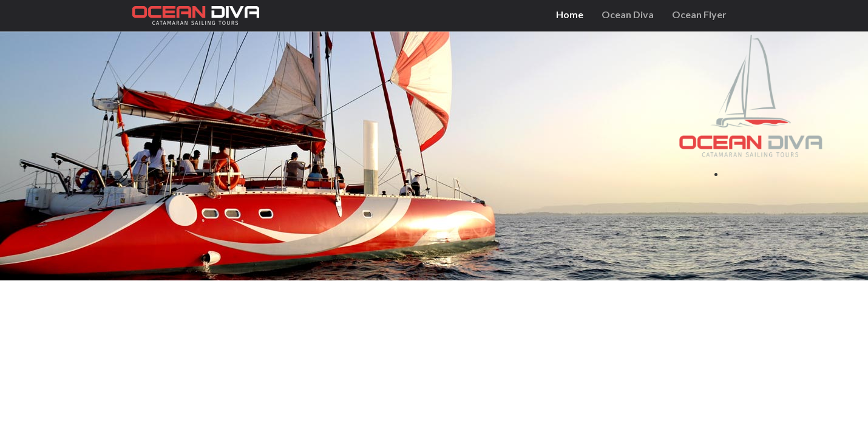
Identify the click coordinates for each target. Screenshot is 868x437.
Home (570, 14)
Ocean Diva (628, 14)
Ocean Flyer (699, 14)
